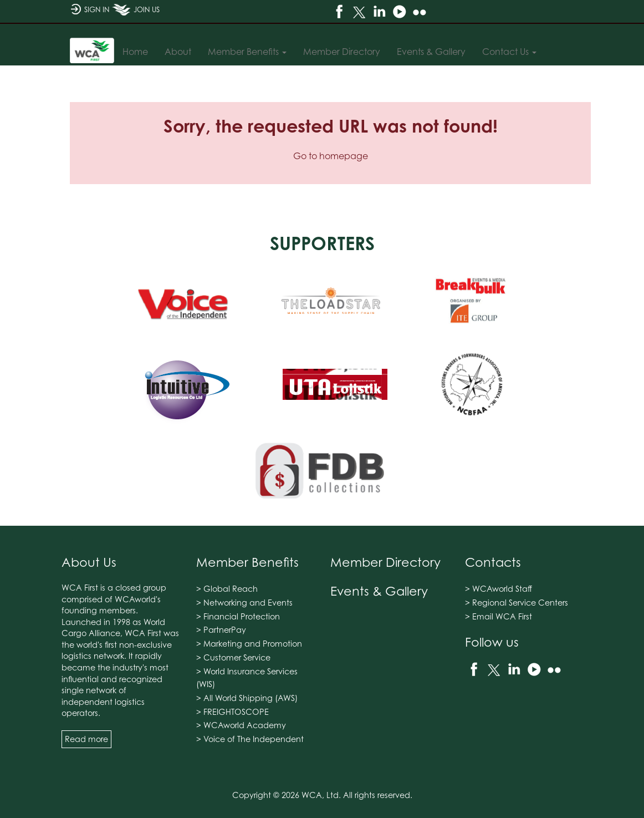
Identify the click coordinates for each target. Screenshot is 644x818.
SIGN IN (90, 14)
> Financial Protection (238, 616)
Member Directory (385, 562)
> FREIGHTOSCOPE (232, 712)
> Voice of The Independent (250, 739)
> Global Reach (227, 589)
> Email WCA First (499, 616)
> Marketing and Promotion (249, 644)
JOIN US (136, 14)
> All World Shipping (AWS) (247, 698)
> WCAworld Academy (241, 725)
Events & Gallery (379, 591)
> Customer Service (233, 657)
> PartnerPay (221, 630)
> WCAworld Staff (499, 589)
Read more (86, 739)
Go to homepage (331, 156)
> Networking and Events (244, 603)
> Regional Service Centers (517, 603)
